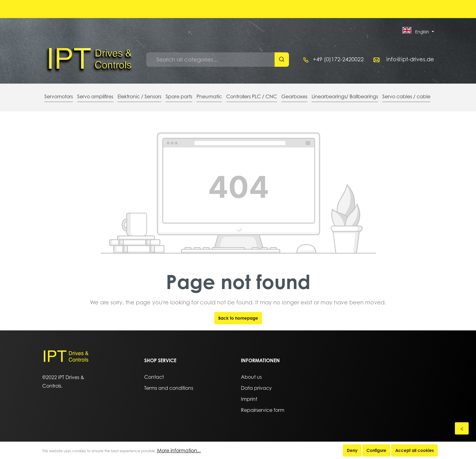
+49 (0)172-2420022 (338, 59)
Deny (352, 450)
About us (251, 377)
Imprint (249, 399)
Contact (154, 377)
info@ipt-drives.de (410, 59)
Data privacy (256, 388)
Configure (376, 450)
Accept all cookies (414, 450)
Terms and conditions (169, 388)
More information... (179, 450)
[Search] (282, 60)
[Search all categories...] (211, 60)
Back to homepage (238, 318)
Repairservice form (263, 410)
